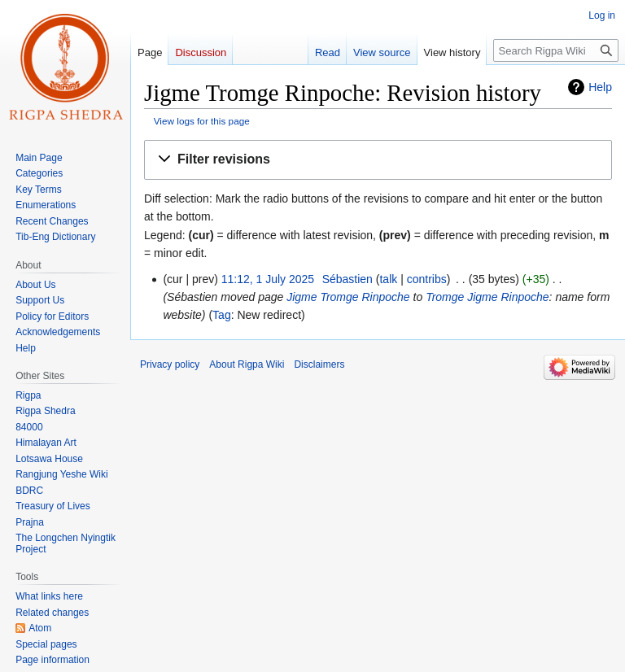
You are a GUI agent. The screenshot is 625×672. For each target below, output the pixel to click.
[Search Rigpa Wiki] (556, 50)
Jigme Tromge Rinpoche (348, 297)
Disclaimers (319, 364)
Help (600, 87)
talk (388, 279)
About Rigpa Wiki (247, 364)
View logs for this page (202, 121)
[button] (378, 160)
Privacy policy (170, 364)
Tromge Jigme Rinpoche (487, 297)
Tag (222, 315)
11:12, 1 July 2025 (268, 279)
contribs (427, 279)
